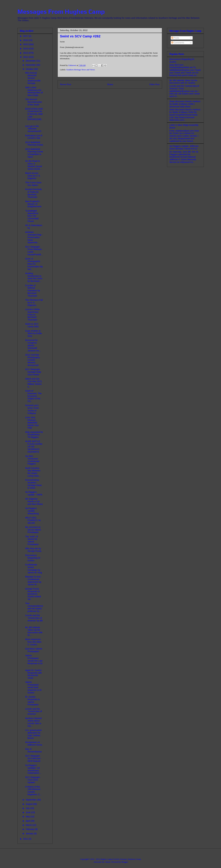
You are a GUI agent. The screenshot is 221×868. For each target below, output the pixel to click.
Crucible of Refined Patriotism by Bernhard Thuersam (33, 291)
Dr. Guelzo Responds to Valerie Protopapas (32, 701)
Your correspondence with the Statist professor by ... (34, 607)
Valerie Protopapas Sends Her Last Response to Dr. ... (34, 661)
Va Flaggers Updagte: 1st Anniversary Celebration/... (33, 769)
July (28, 808)
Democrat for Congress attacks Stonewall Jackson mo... (33, 345)
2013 (26, 53)
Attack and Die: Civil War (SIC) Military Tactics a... (33, 383)
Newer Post (66, 84)
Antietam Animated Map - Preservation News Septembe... (34, 237)
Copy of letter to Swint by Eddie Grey (33, 333)
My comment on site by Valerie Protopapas (33, 530)
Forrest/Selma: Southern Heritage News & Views (33, 484)
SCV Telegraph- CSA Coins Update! (33, 780)
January (30, 834)
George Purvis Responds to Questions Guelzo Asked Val (33, 594)
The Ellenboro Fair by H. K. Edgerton (34, 303)
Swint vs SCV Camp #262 (32, 325)
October (30, 69)
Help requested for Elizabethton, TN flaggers (34, 435)
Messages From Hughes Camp (61, 12)
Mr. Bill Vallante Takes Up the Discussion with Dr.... (34, 631)
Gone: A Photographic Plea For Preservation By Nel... (34, 264)
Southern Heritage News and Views (81, 70)
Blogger (125, 862)
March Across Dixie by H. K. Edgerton (33, 176)
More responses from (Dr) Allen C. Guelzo (33, 642)
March (29, 825)
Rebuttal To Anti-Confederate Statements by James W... (33, 581)
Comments (178, 43)
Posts (175, 38)
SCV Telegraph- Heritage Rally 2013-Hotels (33, 372)
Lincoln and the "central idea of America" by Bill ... (34, 619)
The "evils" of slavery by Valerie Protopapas (32, 540)
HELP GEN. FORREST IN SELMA (33, 520)
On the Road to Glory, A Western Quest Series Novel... (33, 165)
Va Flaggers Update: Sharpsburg (32, 511)
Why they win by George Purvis (33, 550)
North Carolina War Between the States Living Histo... (33, 472)
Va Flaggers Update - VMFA (34, 493)
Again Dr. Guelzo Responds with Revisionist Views (33, 674)
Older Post (154, 84)
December (31, 61)
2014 (26, 49)
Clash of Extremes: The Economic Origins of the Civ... (33, 396)
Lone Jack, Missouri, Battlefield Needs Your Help (32, 423)
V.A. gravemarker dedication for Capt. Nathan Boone (33, 734)
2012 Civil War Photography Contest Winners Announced (32, 360)
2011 (26, 839)
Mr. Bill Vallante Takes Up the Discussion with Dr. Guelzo (183, 82)
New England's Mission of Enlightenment (33, 204)
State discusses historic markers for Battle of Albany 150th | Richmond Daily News (185, 104)
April (28, 821)
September (31, 800)
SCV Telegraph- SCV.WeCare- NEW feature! (33, 758)
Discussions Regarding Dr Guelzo (33, 558)
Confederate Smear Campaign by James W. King (33, 569)
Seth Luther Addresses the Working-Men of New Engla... (34, 91)
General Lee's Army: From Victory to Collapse (32, 409)
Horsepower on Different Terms (34, 744)
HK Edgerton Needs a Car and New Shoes (34, 501)
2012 (26, 57)
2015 (26, 44)
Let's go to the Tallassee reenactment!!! (33, 129)
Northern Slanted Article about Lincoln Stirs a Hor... (33, 722)
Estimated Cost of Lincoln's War (34, 137)
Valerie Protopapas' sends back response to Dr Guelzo (33, 687)
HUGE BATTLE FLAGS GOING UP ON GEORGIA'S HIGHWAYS (34, 447)
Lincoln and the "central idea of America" (33, 711)
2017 (26, 36)
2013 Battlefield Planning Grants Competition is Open (34, 153)
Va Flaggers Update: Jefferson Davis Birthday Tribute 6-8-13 (184, 147)
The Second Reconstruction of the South (33, 102)
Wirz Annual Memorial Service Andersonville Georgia (33, 78)
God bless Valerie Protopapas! (34, 650)
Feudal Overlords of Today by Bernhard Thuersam (33, 193)
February (30, 829)
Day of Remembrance (33, 750)
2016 (26, 40)
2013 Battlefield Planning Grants (34, 144)
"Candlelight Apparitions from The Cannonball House (32, 216)
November (31, 65)
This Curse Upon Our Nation (33, 184)
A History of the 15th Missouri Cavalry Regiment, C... (33, 791)
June (28, 812)
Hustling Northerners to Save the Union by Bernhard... (34, 277)
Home (110, 84)
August (29, 804)
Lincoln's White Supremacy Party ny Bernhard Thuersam (32, 315)
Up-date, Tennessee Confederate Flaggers (32, 460)
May (28, 817)
